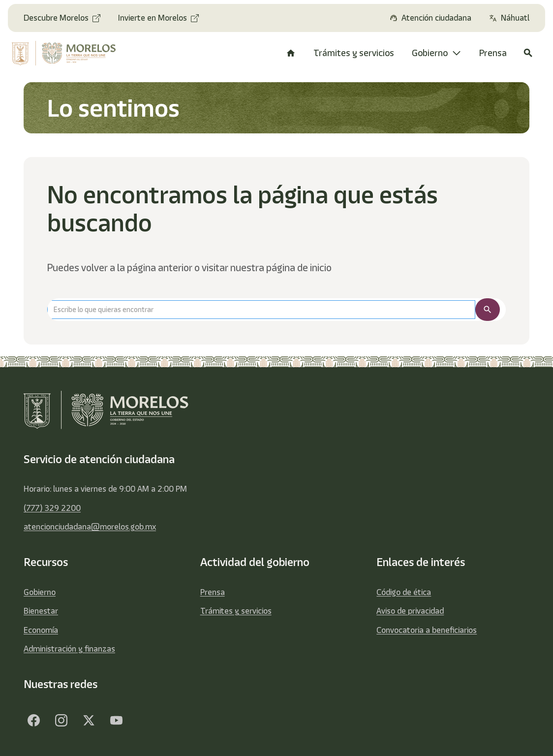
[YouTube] (116, 721)
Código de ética (404, 592)
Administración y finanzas (69, 649)
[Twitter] (89, 721)
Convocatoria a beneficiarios (427, 630)
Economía (41, 630)
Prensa (213, 592)
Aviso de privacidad (410, 611)
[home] (67, 53)
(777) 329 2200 (52, 508)
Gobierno (40, 592)
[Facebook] (33, 721)
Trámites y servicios (236, 611)
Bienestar (41, 611)
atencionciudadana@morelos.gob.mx (90, 527)
